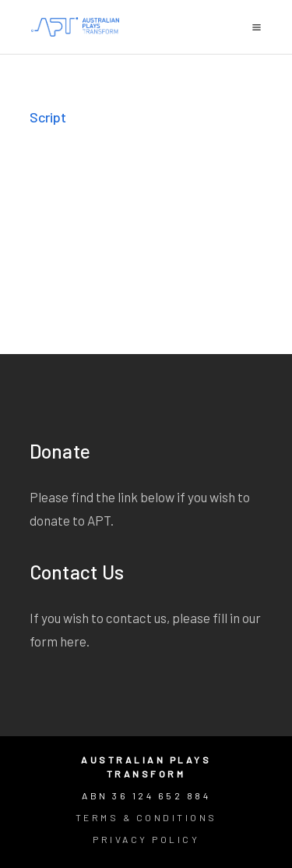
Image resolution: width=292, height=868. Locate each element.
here (73, 641)
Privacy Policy (146, 839)
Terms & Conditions (146, 817)
